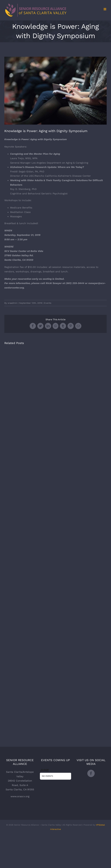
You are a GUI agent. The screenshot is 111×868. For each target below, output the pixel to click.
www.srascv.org (20, 796)
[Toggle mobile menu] (105, 9)
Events (48, 303)
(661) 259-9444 (75, 283)
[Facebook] (91, 773)
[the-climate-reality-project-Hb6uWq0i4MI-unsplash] (55, 91)
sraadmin (12, 303)
